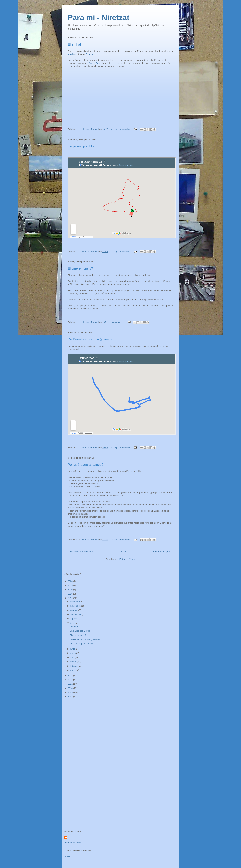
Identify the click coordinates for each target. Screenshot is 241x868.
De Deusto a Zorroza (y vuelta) (91, 339)
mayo (73, 653)
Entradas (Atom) (127, 559)
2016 (71, 589)
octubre (74, 610)
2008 (71, 697)
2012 (71, 680)
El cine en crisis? (80, 268)
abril (73, 657)
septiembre (76, 614)
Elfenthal (74, 44)
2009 (71, 692)
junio (73, 649)
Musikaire (72, 54)
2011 (71, 684)
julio (73, 623)
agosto (74, 619)
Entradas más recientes (82, 551)
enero (74, 670)
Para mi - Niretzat (99, 17)
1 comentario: (117, 322)
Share (67, 856)
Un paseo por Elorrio (83, 146)
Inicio (123, 551)
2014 (71, 598)
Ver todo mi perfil (73, 843)
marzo (74, 662)
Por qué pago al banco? (86, 465)
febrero (74, 666)
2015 (71, 594)
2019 (71, 585)
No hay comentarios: (121, 129)
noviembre (76, 606)
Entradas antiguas (162, 551)
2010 (71, 688)
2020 (71, 581)
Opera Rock (95, 63)
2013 (71, 675)
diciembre (75, 602)
